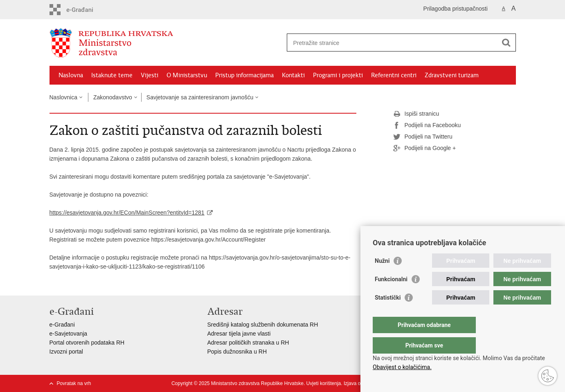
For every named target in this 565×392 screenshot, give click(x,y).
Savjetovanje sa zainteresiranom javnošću (200, 97)
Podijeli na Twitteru (423, 137)
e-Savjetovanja (69, 334)
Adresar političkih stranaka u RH (248, 343)
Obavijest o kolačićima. (402, 367)
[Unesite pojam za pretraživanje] (393, 43)
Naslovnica (63, 97)
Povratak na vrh (74, 383)
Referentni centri (394, 75)
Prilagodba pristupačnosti (456, 9)
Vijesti (150, 75)
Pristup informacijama (244, 75)
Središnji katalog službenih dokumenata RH (263, 325)
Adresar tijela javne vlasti (239, 334)
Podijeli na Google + (425, 148)
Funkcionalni (391, 296)
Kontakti (293, 75)
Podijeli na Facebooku (427, 125)
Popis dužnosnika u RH (237, 352)
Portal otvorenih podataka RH (87, 343)
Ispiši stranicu (416, 114)
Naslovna (71, 75)
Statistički (388, 314)
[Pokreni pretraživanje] (506, 43)
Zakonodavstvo (113, 97)
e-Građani (62, 325)
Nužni (382, 277)
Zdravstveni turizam (452, 75)
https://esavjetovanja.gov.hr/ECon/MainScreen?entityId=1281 (127, 213)
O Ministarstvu (187, 75)
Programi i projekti (338, 75)
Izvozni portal (66, 352)
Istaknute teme (112, 75)
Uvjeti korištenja (324, 383)
